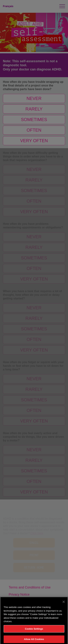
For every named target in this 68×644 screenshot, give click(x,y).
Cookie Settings (34, 630)
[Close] (64, 603)
